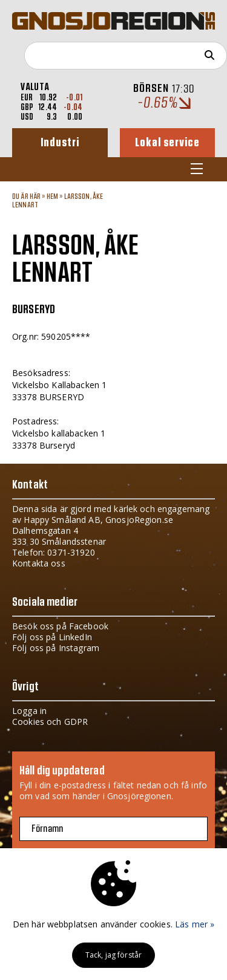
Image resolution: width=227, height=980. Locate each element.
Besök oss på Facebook (60, 626)
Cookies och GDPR (50, 722)
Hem (52, 196)
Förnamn (47, 829)
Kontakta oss (39, 563)
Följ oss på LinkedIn (52, 637)
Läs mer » (195, 924)
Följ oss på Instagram (56, 648)
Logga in (29, 711)
